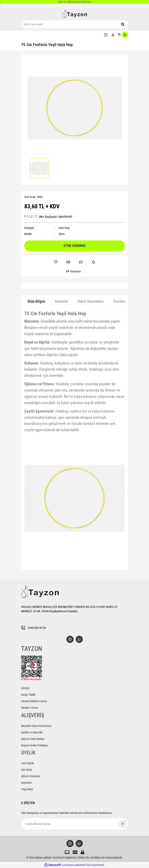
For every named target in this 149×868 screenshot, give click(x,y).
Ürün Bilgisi (36, 301)
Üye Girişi (27, 770)
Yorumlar (61, 301)
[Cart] (123, 35)
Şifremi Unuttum (31, 776)
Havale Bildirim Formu (34, 701)
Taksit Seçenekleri (90, 301)
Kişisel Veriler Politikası (35, 745)
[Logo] (75, 14)
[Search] (75, 24)
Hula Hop (64, 228)
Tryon (62, 234)
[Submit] (123, 824)
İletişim (25, 688)
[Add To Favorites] (56, 262)
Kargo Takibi (28, 695)
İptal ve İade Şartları (33, 739)
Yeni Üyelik (27, 763)
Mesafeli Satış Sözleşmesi (36, 726)
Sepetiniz (27, 783)
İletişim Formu (30, 708)
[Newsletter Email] (75, 824)
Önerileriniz (121, 301)
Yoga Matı (27, 789)
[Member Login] (113, 35)
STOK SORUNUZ (74, 246)
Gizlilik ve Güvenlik (32, 732)
